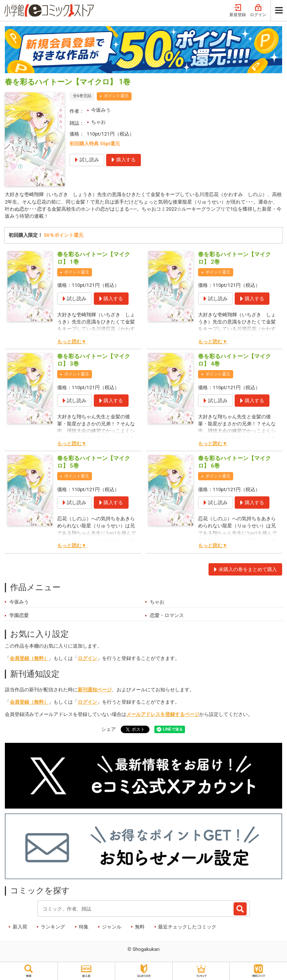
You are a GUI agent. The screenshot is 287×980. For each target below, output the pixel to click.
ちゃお (98, 122)
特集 (84, 927)
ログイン (258, 11)
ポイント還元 (116, 96)
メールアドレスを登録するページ (163, 715)
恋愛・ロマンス (167, 616)
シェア (109, 730)
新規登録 (238, 11)
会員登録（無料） (29, 659)
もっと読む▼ (72, 342)
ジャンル (112, 927)
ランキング (53, 927)
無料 (140, 927)
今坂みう (101, 110)
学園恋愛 (19, 616)
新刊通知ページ (95, 690)
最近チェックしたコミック (187, 927)
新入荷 (20, 927)
